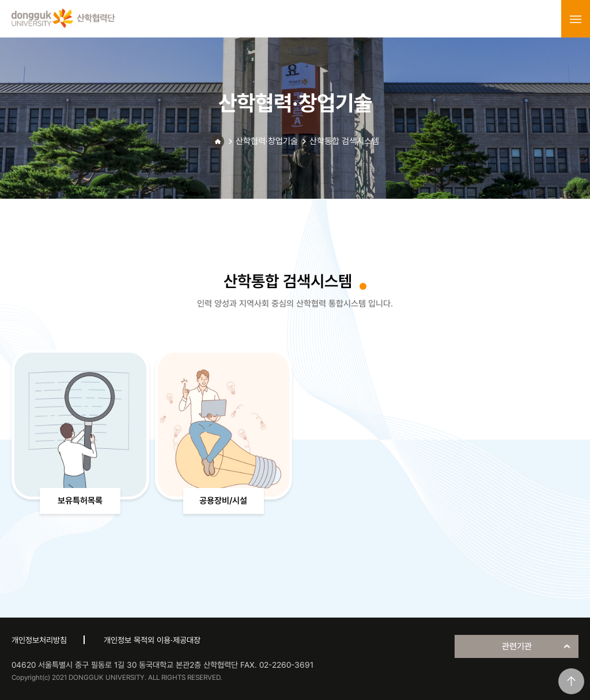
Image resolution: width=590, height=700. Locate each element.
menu (576, 19)
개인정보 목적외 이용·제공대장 (152, 640)
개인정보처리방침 (39, 640)
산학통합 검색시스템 (344, 141)
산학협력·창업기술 (267, 141)
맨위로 (571, 681)
